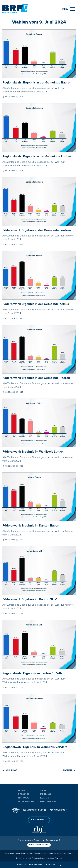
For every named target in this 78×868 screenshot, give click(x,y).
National (24, 798)
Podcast (50, 865)
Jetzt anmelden (39, 820)
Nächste (69, 770)
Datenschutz (21, 853)
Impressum (10, 853)
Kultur (45, 798)
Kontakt (30, 853)
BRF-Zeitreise (48, 801)
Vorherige (10, 770)
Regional (24, 794)
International (27, 801)
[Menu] (69, 9)
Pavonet (58, 858)
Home (21, 790)
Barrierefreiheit (41, 853)
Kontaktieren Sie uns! (39, 845)
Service (21, 865)
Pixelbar (50, 858)
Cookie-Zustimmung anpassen (60, 853)
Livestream (36, 865)
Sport (44, 790)
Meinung (46, 794)
